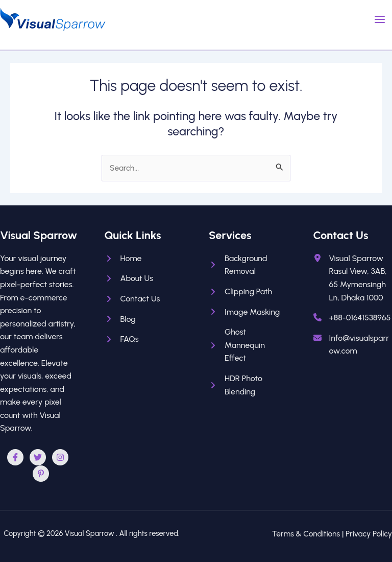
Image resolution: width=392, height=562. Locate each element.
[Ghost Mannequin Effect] (248, 345)
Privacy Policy (369, 534)
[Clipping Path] (240, 292)
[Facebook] (15, 457)
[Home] (123, 259)
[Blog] (120, 319)
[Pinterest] (41, 474)
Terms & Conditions (306, 534)
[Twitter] (38, 457)
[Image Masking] (244, 312)
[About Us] (129, 278)
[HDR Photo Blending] (248, 385)
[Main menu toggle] (380, 19)
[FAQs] (122, 339)
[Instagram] (60, 457)
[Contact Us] (132, 299)
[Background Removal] (248, 265)
